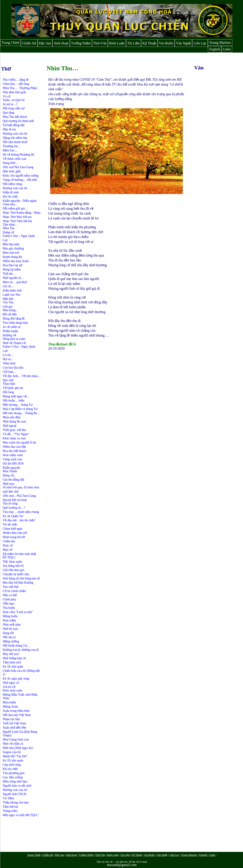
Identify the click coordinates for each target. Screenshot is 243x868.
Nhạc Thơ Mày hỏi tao (17, 217)
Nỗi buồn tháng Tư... (16, 646)
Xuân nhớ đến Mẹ (14, 728)
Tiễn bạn (8, 604)
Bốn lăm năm (11, 244)
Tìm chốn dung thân (15, 323)
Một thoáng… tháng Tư (18, 405)
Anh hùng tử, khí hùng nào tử (21, 578)
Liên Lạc (200, 43)
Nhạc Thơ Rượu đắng (17, 213)
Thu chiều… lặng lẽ (16, 80)
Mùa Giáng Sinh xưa (16, 740)
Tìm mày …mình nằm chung (21, 512)
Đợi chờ (8, 380)
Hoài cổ (8, 545)
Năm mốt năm (12, 625)
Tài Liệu (134, 43)
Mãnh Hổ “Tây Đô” (15, 756)
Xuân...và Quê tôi (14, 100)
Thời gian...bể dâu (14, 430)
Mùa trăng (9, 310)
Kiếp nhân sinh (12, 290)
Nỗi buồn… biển (13, 401)
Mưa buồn (9, 702)
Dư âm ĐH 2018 (13, 464)
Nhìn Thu (9, 228)
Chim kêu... (10, 204)
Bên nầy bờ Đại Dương (18, 583)
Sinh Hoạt (61, 43)
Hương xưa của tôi (15, 134)
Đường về (9, 335)
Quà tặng (9, 113)
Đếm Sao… (10, 150)
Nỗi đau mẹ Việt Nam (17, 715)
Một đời (8, 299)
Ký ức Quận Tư (13, 516)
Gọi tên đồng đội (13, 480)
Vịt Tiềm (8, 798)
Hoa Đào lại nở (12, 265)
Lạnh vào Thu (11, 295)
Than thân (9, 384)
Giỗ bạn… (10, 372)
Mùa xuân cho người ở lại (19, 443)
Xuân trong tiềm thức (16, 711)
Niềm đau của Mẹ (14, 447)
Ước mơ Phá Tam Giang (18, 167)
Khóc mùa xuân (12, 690)
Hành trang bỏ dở (14, 537)
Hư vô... (8, 359)
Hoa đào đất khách (14, 451)
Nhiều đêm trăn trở (15, 533)
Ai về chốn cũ (12, 327)
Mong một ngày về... (16, 396)
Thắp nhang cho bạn (16, 802)
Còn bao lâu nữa (13, 368)
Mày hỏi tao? (11, 654)
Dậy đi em (9, 129)
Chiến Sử (29, 43)
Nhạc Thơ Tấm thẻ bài (17, 221)
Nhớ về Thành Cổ (14, 343)
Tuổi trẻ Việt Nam (14, 723)
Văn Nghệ (183, 43)
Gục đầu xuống (13, 777)
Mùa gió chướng (13, 248)
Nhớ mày (9, 484)
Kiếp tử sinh (11, 192)
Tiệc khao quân (12, 562)
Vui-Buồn (166, 43)
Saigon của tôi (12, 752)
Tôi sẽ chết (10, 524)
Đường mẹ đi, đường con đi (21, 650)
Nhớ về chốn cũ (13, 744)
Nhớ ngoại (10, 426)
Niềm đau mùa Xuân (16, 261)
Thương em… (12, 146)
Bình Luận (117, 43)
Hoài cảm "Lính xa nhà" (18, 612)
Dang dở (8, 633)
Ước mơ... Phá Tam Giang (19, 496)
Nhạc (37, 213)
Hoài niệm (9, 620)
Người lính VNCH (14, 794)
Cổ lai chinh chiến (14, 591)
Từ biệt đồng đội (14, 125)
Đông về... (9, 475)
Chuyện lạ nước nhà (16, 574)
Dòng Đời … (11, 163)
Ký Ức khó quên (13, 667)
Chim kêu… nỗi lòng (16, 84)
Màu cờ (8, 550)
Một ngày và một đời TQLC (20, 815)
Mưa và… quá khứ (15, 282)
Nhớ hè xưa (10, 629)
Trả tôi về (9, 687)
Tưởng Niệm (81, 43)
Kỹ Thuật (149, 43)
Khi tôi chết (10, 197)
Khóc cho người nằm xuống (21, 176)
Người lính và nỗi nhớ (17, 786)
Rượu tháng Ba (12, 257)
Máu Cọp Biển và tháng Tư (20, 409)
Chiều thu (9, 541)
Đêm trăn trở (11, 253)
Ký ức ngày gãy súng (16, 679)
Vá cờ (7, 96)
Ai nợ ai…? (10, 104)
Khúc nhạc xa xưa (14, 438)
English (215, 49)
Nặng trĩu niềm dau (15, 138)
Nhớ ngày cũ (11, 683)
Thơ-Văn (100, 43)
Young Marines (220, 43)
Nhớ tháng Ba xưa (14, 422)
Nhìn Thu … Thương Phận (20, 88)
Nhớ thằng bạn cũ (14, 658)
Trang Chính (11, 43)
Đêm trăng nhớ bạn (15, 781)
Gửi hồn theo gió (13, 570)
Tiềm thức (9, 363)
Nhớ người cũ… (13, 278)
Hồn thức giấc (12, 171)
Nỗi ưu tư (9, 637)
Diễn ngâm (30, 201)
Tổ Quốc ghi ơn (13, 388)
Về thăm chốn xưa (14, 159)
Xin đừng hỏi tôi (13, 566)
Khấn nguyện (11, 201)
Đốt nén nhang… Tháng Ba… (21, 413)
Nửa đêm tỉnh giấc (14, 92)
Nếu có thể (10, 595)
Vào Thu (8, 302)
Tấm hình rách (12, 662)
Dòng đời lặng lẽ (14, 319)
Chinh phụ (9, 599)
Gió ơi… (8, 286)
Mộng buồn (10, 616)
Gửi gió (8, 307)
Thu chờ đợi (11, 587)
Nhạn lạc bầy (11, 719)
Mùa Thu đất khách (15, 117)
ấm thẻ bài (11, 807)
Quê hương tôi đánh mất (18, 121)
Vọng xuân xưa (12, 459)
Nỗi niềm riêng (12, 184)
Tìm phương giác (14, 773)
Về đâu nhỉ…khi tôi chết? (19, 520)
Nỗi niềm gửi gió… (15, 208)
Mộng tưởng (11, 641)
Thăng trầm (10, 811)
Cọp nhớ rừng (12, 765)
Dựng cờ (8, 232)
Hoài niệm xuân (13, 455)
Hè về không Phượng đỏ (18, 155)
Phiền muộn (10, 331)
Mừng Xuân (10, 707)
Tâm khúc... (10, 225)
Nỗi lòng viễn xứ (14, 108)
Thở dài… (9, 274)
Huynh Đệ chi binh (15, 500)
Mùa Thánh (10, 471)
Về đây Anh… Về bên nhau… (22, 376)
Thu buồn (9, 608)
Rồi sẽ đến (10, 314)
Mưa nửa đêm (12, 417)
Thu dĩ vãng (10, 503)
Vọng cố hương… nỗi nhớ (20, 180)
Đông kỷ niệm (12, 269)
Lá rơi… (8, 355)
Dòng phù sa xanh (14, 339)
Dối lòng (8, 392)
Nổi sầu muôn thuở (15, 142)
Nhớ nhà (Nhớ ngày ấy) (18, 748)
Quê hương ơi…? (14, 508)
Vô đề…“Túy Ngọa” (16, 434)
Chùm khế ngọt (12, 529)
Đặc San (45, 43)
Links (227, 49)
